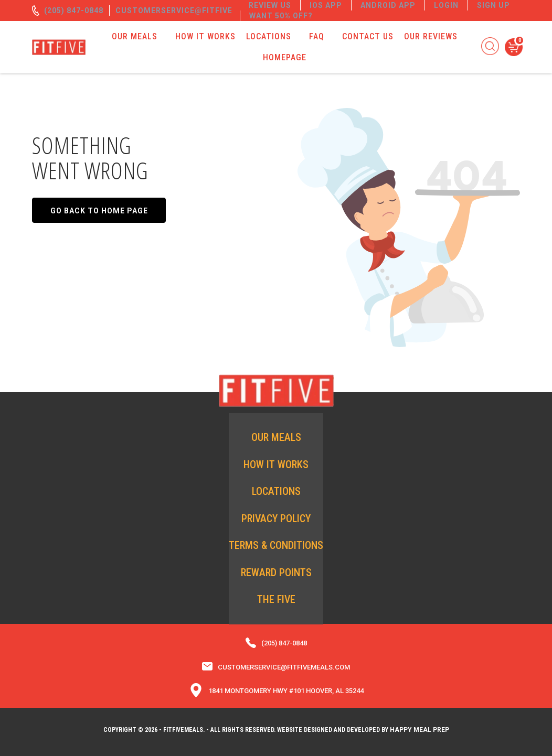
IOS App (326, 5)
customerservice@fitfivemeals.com (198, 10)
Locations (269, 36)
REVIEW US (270, 5)
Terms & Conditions (276, 545)
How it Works (205, 36)
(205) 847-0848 (74, 10)
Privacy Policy (276, 519)
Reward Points (276, 573)
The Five (276, 599)
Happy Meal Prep (420, 730)
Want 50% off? (281, 16)
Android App (388, 5)
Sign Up (493, 5)
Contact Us (368, 36)
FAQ (317, 36)
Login (446, 5)
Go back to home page (99, 211)
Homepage (285, 57)
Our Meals (135, 36)
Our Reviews (431, 36)
